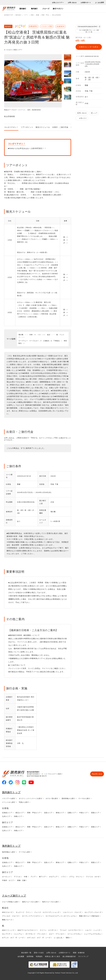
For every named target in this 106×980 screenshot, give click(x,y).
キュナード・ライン (23, 912)
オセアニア (53, 877)
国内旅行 (23, 9)
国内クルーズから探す (30, 902)
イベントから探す (9, 802)
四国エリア (95, 813)
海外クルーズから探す (51, 902)
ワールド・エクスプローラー (71, 930)
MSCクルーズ (7, 912)
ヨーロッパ (6, 877)
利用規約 (39, 956)
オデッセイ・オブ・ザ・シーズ (39, 938)
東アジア (42, 877)
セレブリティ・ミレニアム (12, 934)
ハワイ (63, 877)
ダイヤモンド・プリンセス (35, 934)
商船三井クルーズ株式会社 (89, 916)
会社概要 (21, 956)
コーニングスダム (74, 934)
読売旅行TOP (9, 15)
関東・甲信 (45, 15)
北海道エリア (7, 813)
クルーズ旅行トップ (14, 896)
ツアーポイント (27, 127)
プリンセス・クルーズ (10, 916)
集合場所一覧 (26, 953)
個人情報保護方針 (69, 956)
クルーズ (46, 9)
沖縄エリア (18, 816)
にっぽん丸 (58, 938)
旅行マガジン (58, 9)
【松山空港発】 (56, 15)
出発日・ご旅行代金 (60, 127)
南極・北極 (21, 880)
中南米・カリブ (8, 880)
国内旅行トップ (11, 792)
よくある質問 (100, 3)
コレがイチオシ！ (11, 127)
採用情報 (30, 956)
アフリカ (17, 877)
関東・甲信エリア (34, 813)
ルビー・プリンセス (56, 934)
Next (62, 83)
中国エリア (83, 813)
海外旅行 (34, 9)
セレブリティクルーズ (93, 912)
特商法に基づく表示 (53, 956)
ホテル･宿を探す (52, 798)
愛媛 (38, 15)
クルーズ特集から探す (10, 902)
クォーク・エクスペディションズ (47, 912)
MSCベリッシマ (8, 930)
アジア (33, 877)
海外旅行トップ (11, 846)
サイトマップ (83, 956)
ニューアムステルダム (92, 934)
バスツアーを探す (9, 798)
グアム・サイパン (76, 877)
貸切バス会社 (39, 953)
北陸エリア (48, 813)
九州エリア (6, 816)
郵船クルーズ (7, 920)
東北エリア (20, 813)
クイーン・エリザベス (48, 930)
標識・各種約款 (79, 953)
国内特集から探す (68, 798)
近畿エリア (72, 813)
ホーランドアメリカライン (32, 916)
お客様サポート (86, 3)
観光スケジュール (43, 127)
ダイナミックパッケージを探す (31, 798)
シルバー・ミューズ (93, 930)
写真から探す (24, 802)
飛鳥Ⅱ (68, 938)
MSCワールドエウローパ (27, 930)
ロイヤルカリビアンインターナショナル (61, 916)
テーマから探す (84, 798)
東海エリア (60, 813)
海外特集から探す (9, 852)
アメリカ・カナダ (93, 877)
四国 (32, 15)
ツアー (26, 15)
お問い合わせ (72, 3)
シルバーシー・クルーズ (72, 912)
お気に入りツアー (58, 3)
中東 (26, 877)
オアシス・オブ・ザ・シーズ (13, 938)
